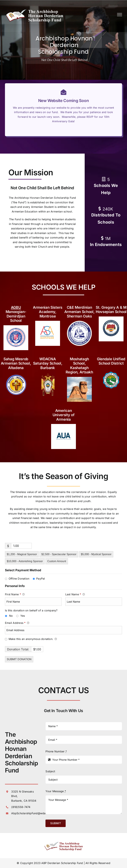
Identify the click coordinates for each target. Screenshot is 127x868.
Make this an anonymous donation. (31, 639)
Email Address (17, 623)
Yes (23, 616)
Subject (50, 771)
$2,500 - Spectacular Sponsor (59, 554)
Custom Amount (57, 561)
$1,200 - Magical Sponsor (22, 554)
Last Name (75, 594)
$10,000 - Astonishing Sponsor (25, 561)
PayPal (41, 579)
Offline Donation (19, 579)
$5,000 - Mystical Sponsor (96, 554)
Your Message (56, 791)
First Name (15, 594)
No (11, 616)
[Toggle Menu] (120, 15)
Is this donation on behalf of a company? (31, 610)
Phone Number (56, 751)
